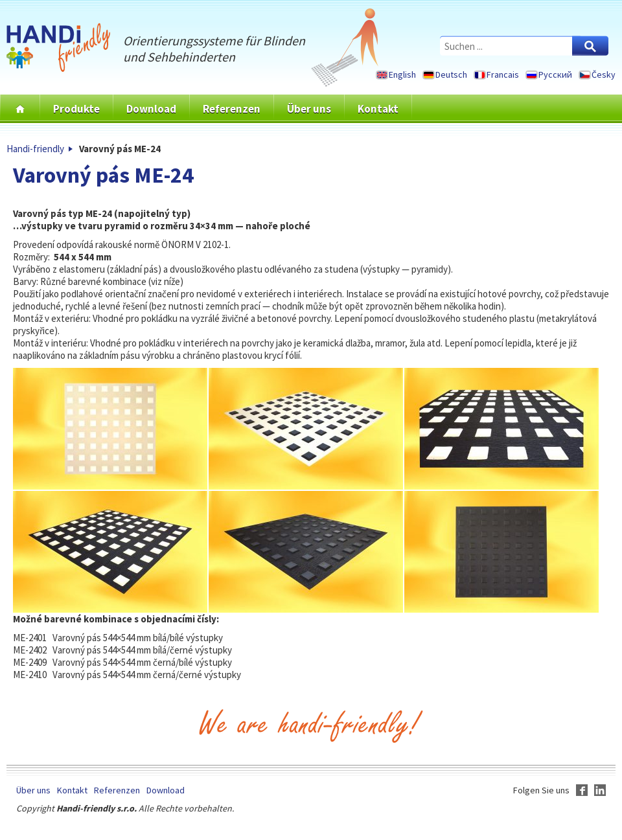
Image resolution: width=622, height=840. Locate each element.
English (402, 74)
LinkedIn (600, 790)
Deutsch (451, 74)
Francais (503, 74)
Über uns (309, 109)
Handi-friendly (35, 149)
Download (151, 109)
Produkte (76, 109)
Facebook (582, 790)
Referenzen (232, 109)
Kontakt (378, 109)
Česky (604, 74)
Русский (555, 74)
